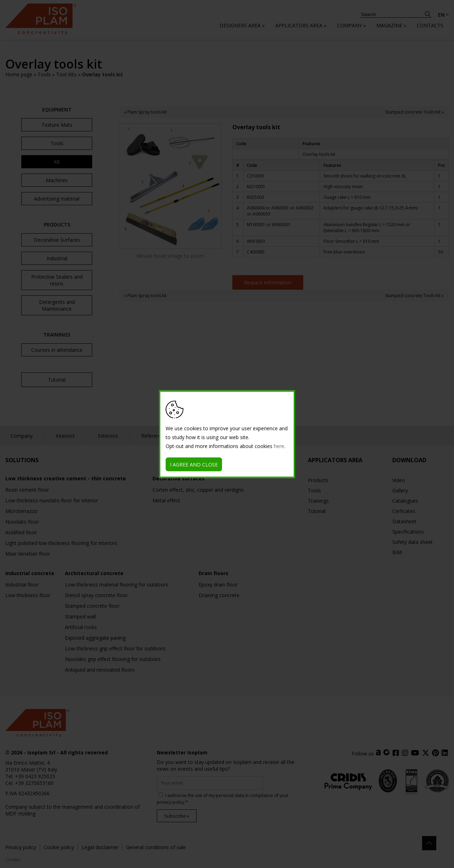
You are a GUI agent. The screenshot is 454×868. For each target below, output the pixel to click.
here (279, 446)
